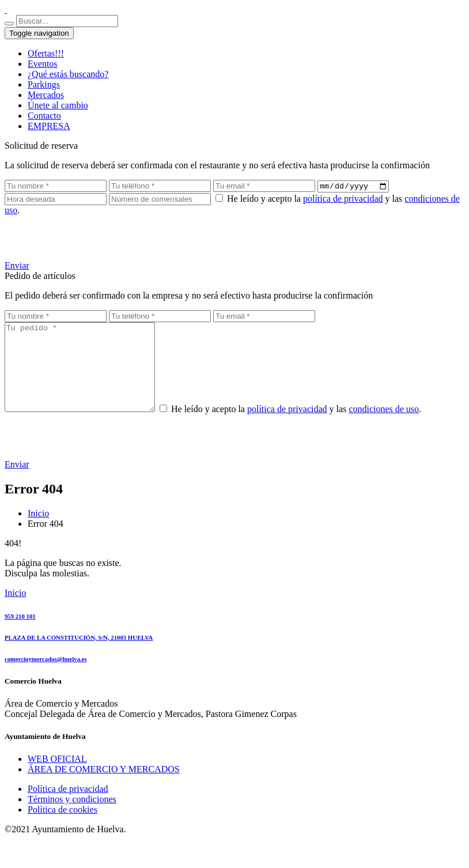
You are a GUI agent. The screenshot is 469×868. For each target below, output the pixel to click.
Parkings (44, 84)
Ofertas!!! (46, 53)
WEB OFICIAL (57, 777)
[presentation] (92, 239)
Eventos (43, 64)
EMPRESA (49, 126)
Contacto (44, 116)
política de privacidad (343, 200)
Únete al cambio (58, 105)
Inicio (38, 532)
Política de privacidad (68, 807)
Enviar (17, 267)
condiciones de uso (401, 427)
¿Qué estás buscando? (68, 74)
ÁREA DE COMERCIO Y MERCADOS (104, 788)
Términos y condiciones (72, 818)
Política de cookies (63, 828)
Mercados (46, 95)
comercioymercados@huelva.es (46, 677)
